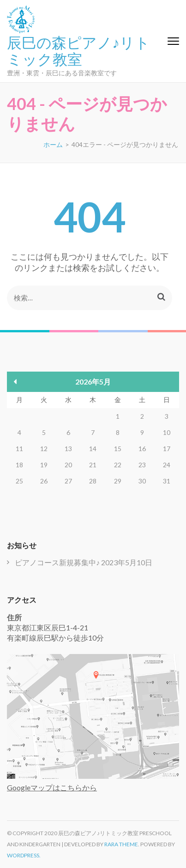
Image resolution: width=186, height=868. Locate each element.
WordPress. (24, 855)
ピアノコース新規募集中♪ (57, 562)
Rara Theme (121, 844)
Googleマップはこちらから (52, 787)
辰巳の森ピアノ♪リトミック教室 (78, 50)
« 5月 (15, 382)
